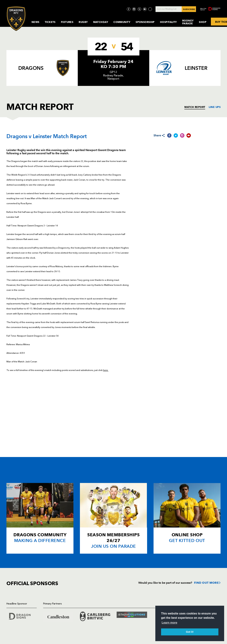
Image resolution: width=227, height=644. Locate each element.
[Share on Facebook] (169, 135)
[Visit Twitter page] (139, 9)
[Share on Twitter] (176, 135)
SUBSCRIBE (189, 9)
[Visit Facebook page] (129, 9)
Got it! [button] (190, 632)
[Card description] (40, 518)
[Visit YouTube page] (145, 9)
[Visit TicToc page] (150, 9)
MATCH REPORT (195, 107)
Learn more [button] (169, 623)
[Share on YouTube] (189, 135)
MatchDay (101, 22)
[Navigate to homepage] (16, 19)
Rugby (83, 22)
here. (106, 370)
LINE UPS (215, 107)
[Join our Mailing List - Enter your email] (176, 9)
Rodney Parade (188, 22)
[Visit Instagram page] (134, 9)
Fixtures (67, 22)
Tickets (50, 22)
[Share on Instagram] (182, 135)
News (35, 22)
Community (122, 22)
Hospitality (168, 22)
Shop (203, 22)
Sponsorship (145, 22)
